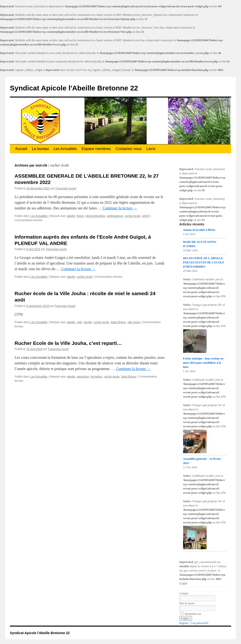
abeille (71, 216)
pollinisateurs (115, 216)
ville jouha (134, 322)
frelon (80, 216)
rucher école (133, 216)
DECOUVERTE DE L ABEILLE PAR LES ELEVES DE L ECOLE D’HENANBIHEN (204, 262)
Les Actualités (65, 149)
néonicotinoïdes (95, 216)
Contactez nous (129, 149)
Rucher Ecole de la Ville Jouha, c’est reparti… (68, 343)
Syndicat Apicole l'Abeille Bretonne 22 (74, 88)
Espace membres (96, 149)
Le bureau (40, 149)
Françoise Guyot (66, 188)
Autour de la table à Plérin (199, 230)
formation (96, 377)
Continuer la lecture (120, 208)
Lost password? (199, 623)
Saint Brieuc (118, 322)
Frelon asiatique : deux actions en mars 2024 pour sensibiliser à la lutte (203, 363)
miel (79, 322)
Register (184, 623)
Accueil (21, 149)
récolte (88, 322)
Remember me (191, 614)
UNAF (146, 216)
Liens (151, 149)
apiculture (83, 377)
